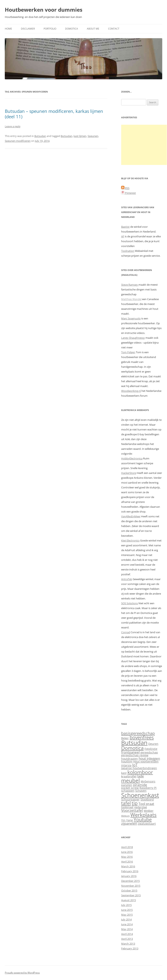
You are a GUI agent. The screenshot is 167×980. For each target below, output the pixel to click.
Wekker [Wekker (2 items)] (149, 811)
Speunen (93, 136)
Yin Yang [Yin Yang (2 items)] (127, 820)
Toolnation (128, 251)
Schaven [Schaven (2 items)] (141, 791)
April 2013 (127, 939)
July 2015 (126, 905)
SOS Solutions (130, 603)
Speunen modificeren (18, 141)
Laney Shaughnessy (133, 338)
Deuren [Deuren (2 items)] (153, 744)
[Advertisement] (144, 145)
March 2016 (128, 866)
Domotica (72, 29)
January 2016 (129, 876)
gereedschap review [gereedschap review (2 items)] (135, 755)
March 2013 (128, 944)
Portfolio (50, 29)
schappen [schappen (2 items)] (128, 791)
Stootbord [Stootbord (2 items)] (147, 799)
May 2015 (127, 915)
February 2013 (130, 948)
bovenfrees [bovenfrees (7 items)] (142, 738)
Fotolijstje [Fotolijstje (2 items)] (151, 749)
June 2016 (127, 852)
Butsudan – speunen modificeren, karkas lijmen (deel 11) (54, 114)
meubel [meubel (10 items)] (131, 780)
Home (8, 29)
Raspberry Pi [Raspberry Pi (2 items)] (148, 788)
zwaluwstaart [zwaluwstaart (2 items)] (147, 824)
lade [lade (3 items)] (141, 776)
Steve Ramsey (130, 285)
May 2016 (127, 857)
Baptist (125, 227)
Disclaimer (28, 29)
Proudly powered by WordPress (22, 973)
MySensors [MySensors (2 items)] (148, 781)
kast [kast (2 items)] (124, 773)
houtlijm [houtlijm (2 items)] (127, 761)
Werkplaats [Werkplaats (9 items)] (143, 815)
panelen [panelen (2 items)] (127, 785)
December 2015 (130, 881)
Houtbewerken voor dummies (44, 10)
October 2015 (129, 890)
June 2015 (127, 910)
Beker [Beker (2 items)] (125, 738)
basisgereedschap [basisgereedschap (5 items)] (138, 733)
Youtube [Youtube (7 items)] (143, 820)
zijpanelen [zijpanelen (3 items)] (129, 823)
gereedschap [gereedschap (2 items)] (149, 752)
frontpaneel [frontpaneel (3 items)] (130, 752)
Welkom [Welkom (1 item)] (125, 816)
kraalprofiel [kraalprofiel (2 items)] (129, 776)
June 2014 (127, 924)
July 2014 (126, 919)
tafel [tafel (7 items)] (126, 803)
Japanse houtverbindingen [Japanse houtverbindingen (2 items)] (139, 768)
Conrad (126, 632)
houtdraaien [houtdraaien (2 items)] (130, 759)
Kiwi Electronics (130, 540)
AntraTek (127, 579)
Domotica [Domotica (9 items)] (132, 748)
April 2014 (127, 934)
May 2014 (127, 929)
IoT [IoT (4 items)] (135, 765)
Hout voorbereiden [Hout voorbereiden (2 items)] (146, 761)
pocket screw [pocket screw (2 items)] (130, 788)
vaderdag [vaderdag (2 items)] (141, 807)
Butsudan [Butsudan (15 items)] (134, 743)
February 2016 (130, 871)
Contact (114, 29)
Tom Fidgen (128, 352)
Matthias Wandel (131, 299)
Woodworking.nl (131, 391)
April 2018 (127, 847)
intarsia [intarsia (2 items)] (126, 765)
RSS (125, 188)
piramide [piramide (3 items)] (140, 785)
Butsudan (40, 136)
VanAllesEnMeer (131, 516)
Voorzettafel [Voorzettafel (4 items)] (132, 810)
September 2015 (131, 895)
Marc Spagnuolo (131, 318)
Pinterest (129, 193)
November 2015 (131, 886)
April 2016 (127, 862)
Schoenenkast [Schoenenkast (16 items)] (140, 795)
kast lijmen (80, 136)
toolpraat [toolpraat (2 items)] (127, 807)
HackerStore (129, 473)
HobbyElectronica (132, 458)
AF (123, 236)
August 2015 (129, 900)
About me (93, 29)
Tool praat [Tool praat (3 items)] (146, 804)
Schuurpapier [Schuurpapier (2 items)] (130, 799)
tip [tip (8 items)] (135, 803)
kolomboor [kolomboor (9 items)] (140, 772)
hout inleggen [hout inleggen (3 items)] (149, 758)
